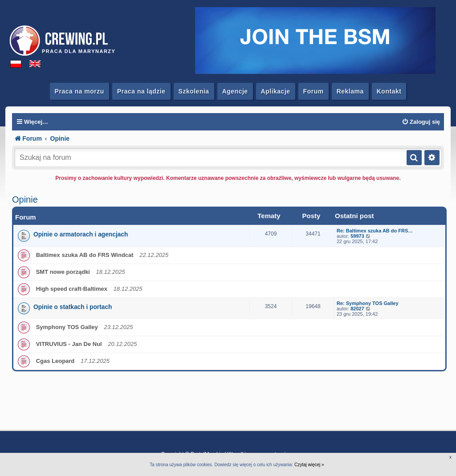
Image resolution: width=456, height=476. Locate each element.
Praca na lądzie (141, 91)
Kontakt (389, 91)
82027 (357, 309)
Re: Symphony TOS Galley (368, 303)
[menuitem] (421, 122)
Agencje (235, 91)
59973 (357, 236)
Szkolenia (194, 91)
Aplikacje (276, 91)
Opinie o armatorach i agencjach (81, 234)
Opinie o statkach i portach (73, 307)
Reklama (350, 91)
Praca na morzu (79, 91)
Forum (313, 91)
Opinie (25, 199)
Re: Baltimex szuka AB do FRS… (375, 231)
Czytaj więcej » (309, 465)
